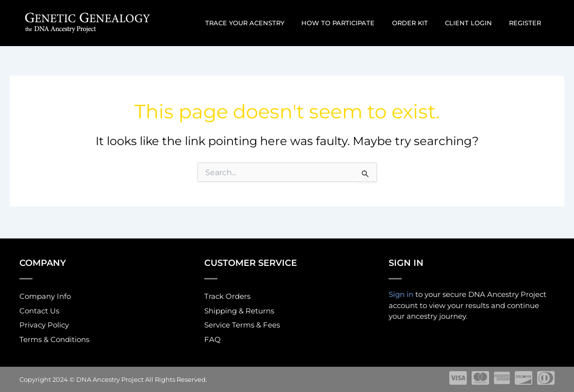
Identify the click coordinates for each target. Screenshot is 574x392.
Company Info (45, 295)
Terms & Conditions (54, 340)
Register (527, 23)
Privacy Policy (44, 325)
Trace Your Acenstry (265, 23)
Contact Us (39, 310)
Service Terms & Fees (242, 325)
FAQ (213, 340)
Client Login (475, 23)
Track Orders (227, 295)
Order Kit (421, 23)
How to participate (354, 23)
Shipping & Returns (239, 310)
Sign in (401, 292)
